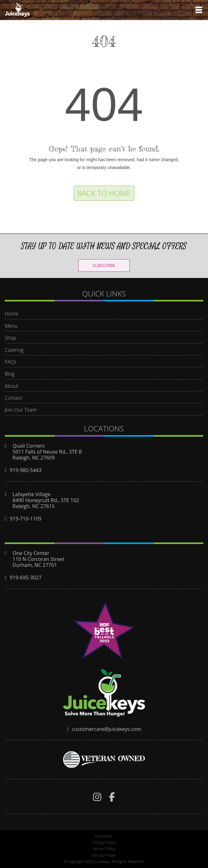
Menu (11, 326)
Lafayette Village (31, 494)
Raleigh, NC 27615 (34, 506)
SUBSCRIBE (104, 265)
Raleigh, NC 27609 (34, 458)
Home (12, 314)
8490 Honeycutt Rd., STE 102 (46, 500)
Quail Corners (29, 446)
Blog (10, 374)
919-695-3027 (26, 578)
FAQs (10, 362)
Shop (10, 338)
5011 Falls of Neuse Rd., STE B (47, 452)
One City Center (31, 553)
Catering (14, 350)
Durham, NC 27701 (35, 565)
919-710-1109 (26, 519)
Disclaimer (104, 836)
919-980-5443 (26, 470)
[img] (97, 797)
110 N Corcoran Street (38, 559)
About (11, 386)
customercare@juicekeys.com (106, 729)
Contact (13, 398)
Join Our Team (21, 410)
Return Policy (104, 849)
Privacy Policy (104, 842)
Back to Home (104, 193)
